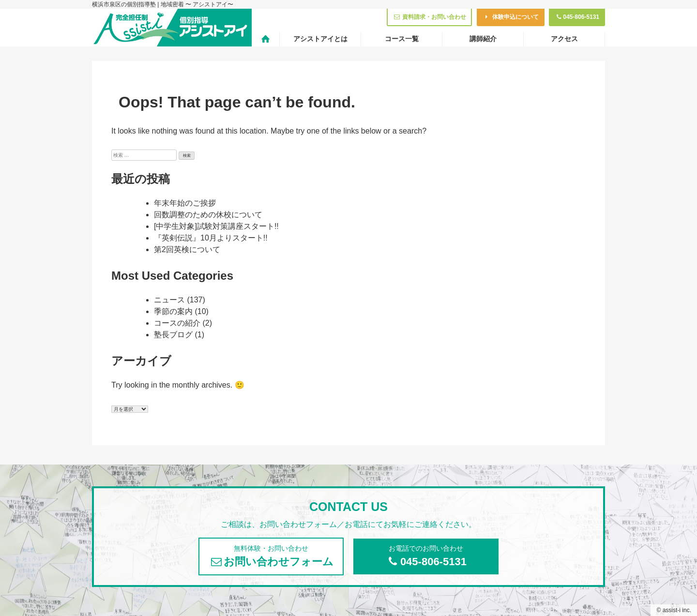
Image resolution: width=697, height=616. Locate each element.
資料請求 (429, 17)
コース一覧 (402, 39)
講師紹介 (483, 39)
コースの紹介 (177, 323)
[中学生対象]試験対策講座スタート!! (216, 226)
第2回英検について (187, 249)
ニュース (169, 300)
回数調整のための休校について (208, 215)
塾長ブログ (173, 335)
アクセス (564, 39)
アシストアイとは (320, 39)
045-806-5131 (577, 17)
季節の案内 (173, 311)
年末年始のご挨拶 (185, 203)
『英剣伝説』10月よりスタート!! (211, 238)
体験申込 (511, 17)
